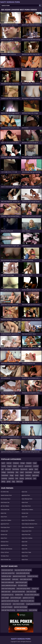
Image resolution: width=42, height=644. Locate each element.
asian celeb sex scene (26, 579)
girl (3, 469)
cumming (4, 478)
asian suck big (33, 610)
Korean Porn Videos (27, 510)
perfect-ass (29, 478)
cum (35, 478)
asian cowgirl (5, 598)
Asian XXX (24, 517)
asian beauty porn (27, 499)
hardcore (28, 475)
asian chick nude (31, 592)
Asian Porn (4, 517)
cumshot (36, 466)
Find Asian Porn (5, 527)
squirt (3, 463)
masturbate (5, 475)
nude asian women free (8, 573)
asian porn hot (26, 534)
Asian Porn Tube (26, 552)
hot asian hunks (22, 585)
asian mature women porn (29, 524)
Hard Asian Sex (5, 502)
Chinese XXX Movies (6, 549)
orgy (13, 482)
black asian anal (6, 592)
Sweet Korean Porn (6, 495)
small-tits (11, 478)
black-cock (19, 482)
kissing (22, 478)
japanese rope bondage (21, 607)
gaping (31, 469)
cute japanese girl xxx (7, 595)
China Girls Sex (5, 510)
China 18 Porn (5, 552)
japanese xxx (5, 545)
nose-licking (11, 472)
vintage (23, 463)
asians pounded (6, 579)
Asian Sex (3, 513)
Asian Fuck (25, 502)
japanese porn (26, 495)
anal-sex (9, 463)
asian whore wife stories (23, 573)
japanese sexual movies (19, 576)
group (9, 482)
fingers (9, 466)
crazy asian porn (26, 531)
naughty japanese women (33, 604)
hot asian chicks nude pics (32, 595)
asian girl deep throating (8, 610)
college (4, 472)
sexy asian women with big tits (23, 570)
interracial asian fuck (7, 570)
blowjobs (29, 463)
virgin (35, 463)
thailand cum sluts (33, 576)
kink (17, 478)
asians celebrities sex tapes (9, 585)
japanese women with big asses (10, 601)
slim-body (37, 472)
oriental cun (35, 589)
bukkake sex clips (6, 576)
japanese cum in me (28, 598)
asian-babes (29, 472)
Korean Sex (4, 534)
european (8, 469)
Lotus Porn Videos (6, 520)
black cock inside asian (8, 582)
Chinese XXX (4, 531)
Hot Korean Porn (6, 499)
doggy (12, 475)
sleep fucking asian (22, 610)
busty (17, 475)
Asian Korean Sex (6, 559)
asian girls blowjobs (7, 607)
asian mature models (19, 604)
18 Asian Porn (5, 556)
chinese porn (5, 542)
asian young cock (6, 604)
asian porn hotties (27, 538)
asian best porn (26, 506)
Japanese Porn (5, 524)
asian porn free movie (28, 520)
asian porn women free (18, 592)
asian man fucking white (8, 589)
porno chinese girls (16, 598)
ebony (3, 482)
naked (22, 472)
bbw (17, 472)
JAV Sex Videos (5, 506)
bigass (22, 475)
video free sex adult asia (27, 601)
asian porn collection (28, 527)
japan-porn (35, 475)
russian (4, 466)
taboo (15, 466)
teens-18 (21, 466)
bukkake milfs (19, 595)
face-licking (16, 469)
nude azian (15, 579)
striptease (16, 463)
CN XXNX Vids (5, 492)
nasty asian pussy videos (23, 589)
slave (36, 469)
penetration (28, 466)
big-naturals (24, 469)
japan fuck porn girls (21, 582)
